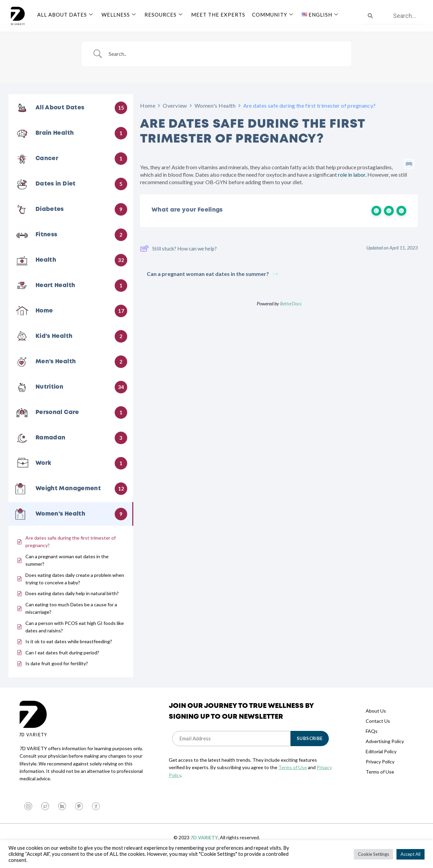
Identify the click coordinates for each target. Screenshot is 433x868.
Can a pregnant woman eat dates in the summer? (212, 282)
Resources (164, 15)
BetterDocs (291, 312)
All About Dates (66, 15)
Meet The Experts (218, 15)
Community (274, 15)
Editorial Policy (381, 759)
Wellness (120, 15)
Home (148, 114)
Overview (175, 114)
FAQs (372, 739)
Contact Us (378, 729)
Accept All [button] (411, 854)
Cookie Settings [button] (373, 854)
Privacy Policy (380, 770)
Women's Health (215, 114)
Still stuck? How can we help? (178, 257)
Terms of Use (293, 775)
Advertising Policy (385, 749)
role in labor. (352, 183)
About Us (376, 719)
